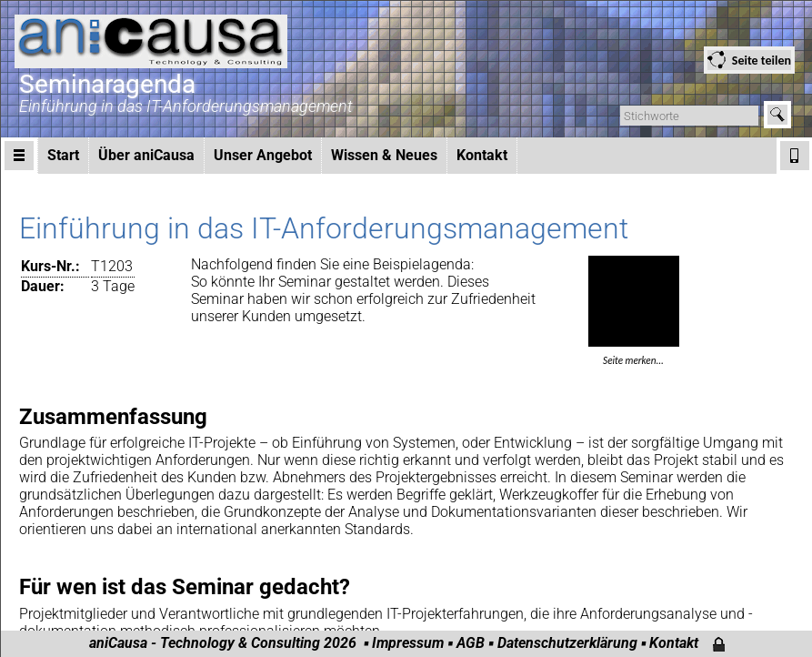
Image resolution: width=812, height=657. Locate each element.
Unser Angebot (263, 155)
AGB (471, 643)
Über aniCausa (146, 155)
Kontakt (482, 155)
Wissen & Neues (384, 155)
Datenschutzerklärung (567, 643)
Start (63, 155)
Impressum (408, 643)
